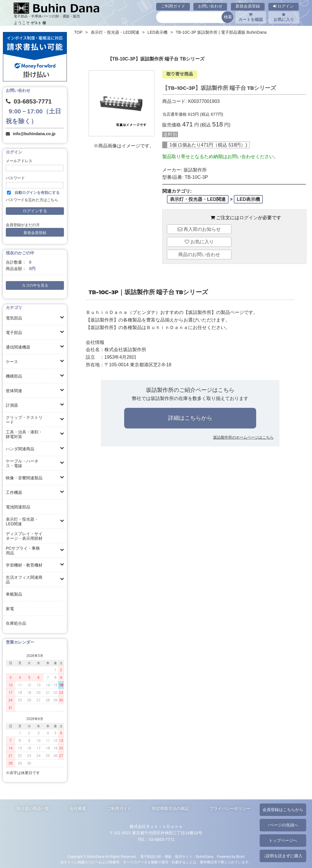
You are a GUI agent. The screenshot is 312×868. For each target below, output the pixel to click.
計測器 (12, 405)
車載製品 (14, 594)
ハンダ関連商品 (20, 449)
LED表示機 (157, 32)
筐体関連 (14, 391)
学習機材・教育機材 (24, 565)
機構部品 (14, 376)
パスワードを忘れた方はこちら (32, 200)
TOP (78, 32)
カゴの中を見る (35, 285)
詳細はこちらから (190, 418)
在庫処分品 (16, 623)
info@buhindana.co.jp (34, 134)
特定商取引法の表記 (170, 808)
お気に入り (284, 17)
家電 (10, 609)
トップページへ (283, 840)
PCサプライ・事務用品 (23, 551)
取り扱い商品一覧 (33, 808)
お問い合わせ (210, 6)
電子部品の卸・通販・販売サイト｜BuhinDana (177, 857)
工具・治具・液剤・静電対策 (24, 434)
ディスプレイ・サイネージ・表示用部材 (24, 536)
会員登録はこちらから (283, 810)
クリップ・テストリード (24, 420)
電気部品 (14, 318)
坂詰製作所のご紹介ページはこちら (190, 390)
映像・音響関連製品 (24, 478)
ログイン (284, 6)
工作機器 (14, 492)
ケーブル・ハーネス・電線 (22, 463)
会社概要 (78, 808)
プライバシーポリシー (230, 808)
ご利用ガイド (173, 6)
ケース (12, 362)
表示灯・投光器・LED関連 (22, 521)
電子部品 (14, 333)
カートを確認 (251, 17)
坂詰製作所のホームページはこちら (243, 437)
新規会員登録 (248, 6)
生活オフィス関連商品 (24, 580)
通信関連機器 (18, 347)
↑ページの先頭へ (283, 825)
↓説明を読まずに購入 (283, 856)
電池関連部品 (18, 507)
